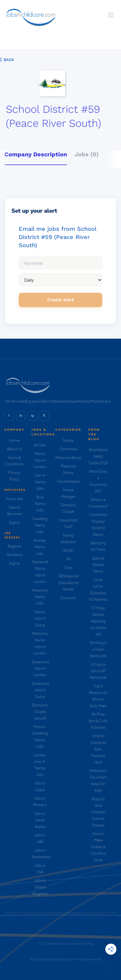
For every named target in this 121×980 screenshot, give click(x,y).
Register (14, 546)
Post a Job (14, 499)
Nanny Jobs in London (40, 460)
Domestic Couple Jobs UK (40, 712)
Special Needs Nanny (98, 565)
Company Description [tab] (36, 154)
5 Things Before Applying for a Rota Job (98, 621)
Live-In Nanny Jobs (40, 482)
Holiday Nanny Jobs (40, 547)
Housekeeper (68, 481)
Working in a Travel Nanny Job (98, 649)
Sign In (14, 523)
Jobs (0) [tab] (87, 154)
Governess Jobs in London (41, 669)
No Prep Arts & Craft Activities (98, 721)
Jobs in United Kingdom (40, 887)
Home (14, 440)
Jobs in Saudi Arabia (40, 820)
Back (8, 60)
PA (69, 559)
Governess (68, 449)
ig (32, 415)
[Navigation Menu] (111, 15)
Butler (68, 550)
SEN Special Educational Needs (69, 583)
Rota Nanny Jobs (40, 504)
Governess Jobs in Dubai (41, 690)
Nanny (68, 440)
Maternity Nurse (68, 458)
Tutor (69, 568)
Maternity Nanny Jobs (40, 597)
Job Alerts (14, 555)
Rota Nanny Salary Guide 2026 (98, 456)
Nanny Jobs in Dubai (40, 619)
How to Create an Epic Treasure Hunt (98, 749)
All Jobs (40, 445)
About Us (15, 449)
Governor (68, 598)
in (21, 415)
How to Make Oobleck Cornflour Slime (98, 847)
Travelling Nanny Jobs (40, 525)
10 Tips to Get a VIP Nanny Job (98, 671)
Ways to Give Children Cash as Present (98, 812)
